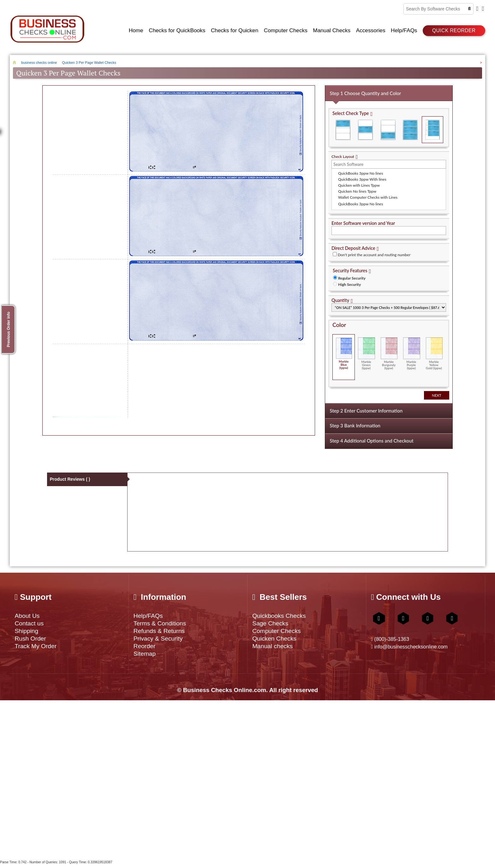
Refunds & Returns (161, 632)
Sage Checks (272, 624)
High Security (349, 283)
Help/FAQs (149, 615)
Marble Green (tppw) (366, 352)
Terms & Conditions (162, 624)
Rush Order (32, 640)
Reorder (145, 648)
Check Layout (343, 155)
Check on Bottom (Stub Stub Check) (388, 128)
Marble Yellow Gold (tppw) (434, 352)
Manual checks (274, 648)
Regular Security (352, 276)
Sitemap (146, 657)
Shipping (27, 632)
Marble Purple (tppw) (412, 352)
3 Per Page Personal (432, 128)
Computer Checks (279, 632)
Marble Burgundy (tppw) (389, 352)
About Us (28, 615)
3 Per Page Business (410, 128)
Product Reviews (70, 479)
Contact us (30, 624)
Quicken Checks (276, 640)
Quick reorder (454, 30)
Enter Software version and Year (363, 221)
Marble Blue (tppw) (344, 351)
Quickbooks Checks (281, 615)
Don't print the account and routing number (374, 253)
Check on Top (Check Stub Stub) (343, 128)
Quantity (340, 298)
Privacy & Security (160, 640)
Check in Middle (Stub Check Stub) (366, 128)
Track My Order (37, 648)
